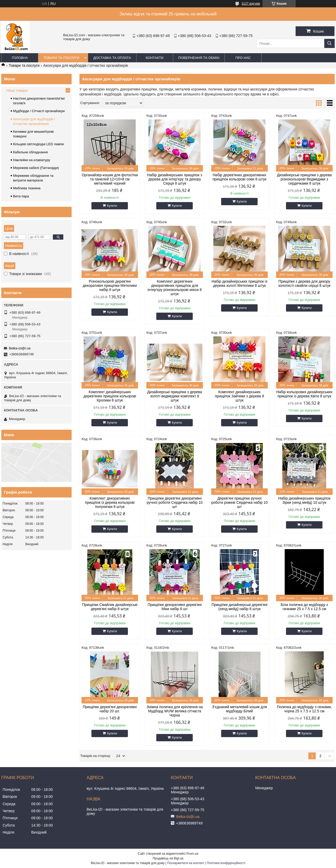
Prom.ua (192, 854)
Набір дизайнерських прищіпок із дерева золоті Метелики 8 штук (239, 283)
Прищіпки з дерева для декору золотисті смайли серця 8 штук (304, 283)
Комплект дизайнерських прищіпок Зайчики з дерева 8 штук (239, 396)
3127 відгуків (251, 4)
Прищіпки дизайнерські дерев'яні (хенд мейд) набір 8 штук (239, 607)
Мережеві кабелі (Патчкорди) (36, 168)
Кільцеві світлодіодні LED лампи (38, 144)
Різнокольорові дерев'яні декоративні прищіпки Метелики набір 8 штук (110, 286)
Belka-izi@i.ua (20, 348)
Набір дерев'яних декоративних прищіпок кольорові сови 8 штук (239, 177)
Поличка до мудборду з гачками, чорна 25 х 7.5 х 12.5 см (304, 709)
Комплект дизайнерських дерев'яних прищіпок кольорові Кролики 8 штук (110, 396)
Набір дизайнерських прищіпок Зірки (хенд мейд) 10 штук (304, 500)
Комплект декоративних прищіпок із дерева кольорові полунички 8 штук (110, 502)
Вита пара (21, 196)
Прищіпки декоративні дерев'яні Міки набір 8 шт (175, 607)
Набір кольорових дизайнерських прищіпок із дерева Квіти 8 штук (304, 394)
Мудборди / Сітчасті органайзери (39, 111)
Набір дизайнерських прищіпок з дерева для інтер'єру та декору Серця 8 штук (175, 179)
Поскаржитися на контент (186, 863)
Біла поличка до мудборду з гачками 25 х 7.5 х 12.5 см (304, 607)
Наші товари (17, 90)
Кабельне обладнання (30, 152)
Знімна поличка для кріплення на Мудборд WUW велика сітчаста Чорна (175, 711)
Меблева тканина (27, 188)
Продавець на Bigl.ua (168, 858)
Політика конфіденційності (226, 863)
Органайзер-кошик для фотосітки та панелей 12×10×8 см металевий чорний (110, 179)
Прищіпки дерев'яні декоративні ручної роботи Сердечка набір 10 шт (175, 502)
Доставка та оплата (112, 58)
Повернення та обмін (199, 58)
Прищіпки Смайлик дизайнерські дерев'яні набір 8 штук (110, 607)
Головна (20, 58)
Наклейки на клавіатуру (32, 160)
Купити (112, 206)
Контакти (155, 58)
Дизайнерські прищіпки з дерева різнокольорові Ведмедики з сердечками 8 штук (304, 179)
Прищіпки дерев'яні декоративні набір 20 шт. (110, 709)
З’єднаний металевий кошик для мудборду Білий (239, 709)
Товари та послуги (61, 58)
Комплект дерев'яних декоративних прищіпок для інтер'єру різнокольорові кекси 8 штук (175, 288)
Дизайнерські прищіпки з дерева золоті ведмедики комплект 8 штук (175, 396)
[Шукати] (329, 43)
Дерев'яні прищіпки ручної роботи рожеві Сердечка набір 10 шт (239, 502)
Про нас (243, 58)
